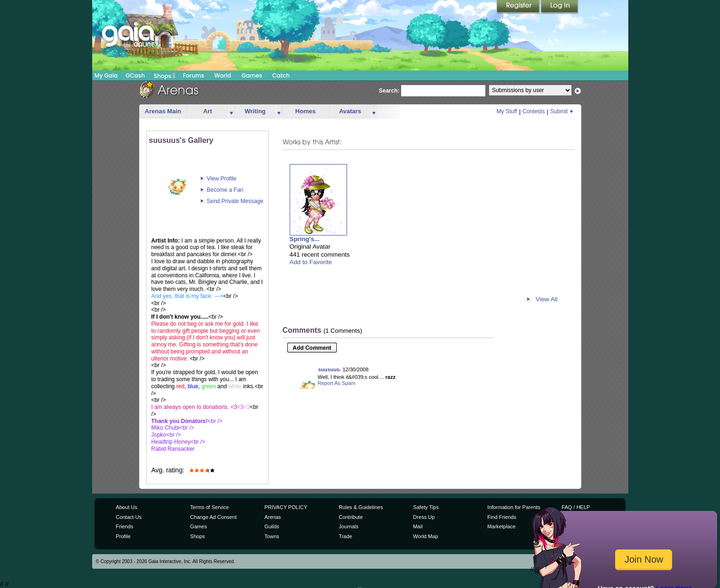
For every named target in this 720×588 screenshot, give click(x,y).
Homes (305, 111)
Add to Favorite (311, 262)
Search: (389, 91)
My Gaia (106, 75)
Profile (123, 536)
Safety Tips (426, 507)
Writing (255, 111)
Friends (124, 526)
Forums (194, 75)
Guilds (272, 526)
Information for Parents (514, 507)
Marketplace (501, 526)
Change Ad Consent (213, 517)
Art (208, 111)
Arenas (273, 517)
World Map (425, 536)
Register (519, 7)
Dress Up (424, 517)
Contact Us (129, 517)
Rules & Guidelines (361, 507)
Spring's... (305, 239)
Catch (281, 75)
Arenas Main (163, 111)
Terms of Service (209, 507)
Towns (272, 536)
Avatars (350, 111)
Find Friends (502, 517)
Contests (534, 111)
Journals (348, 526)
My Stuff (507, 111)
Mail (418, 526)
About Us (126, 507)
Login (560, 7)
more (231, 112)
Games (252, 75)
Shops (164, 76)
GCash (135, 75)
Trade (345, 536)
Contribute (351, 517)
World (223, 75)
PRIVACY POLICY (286, 507)
